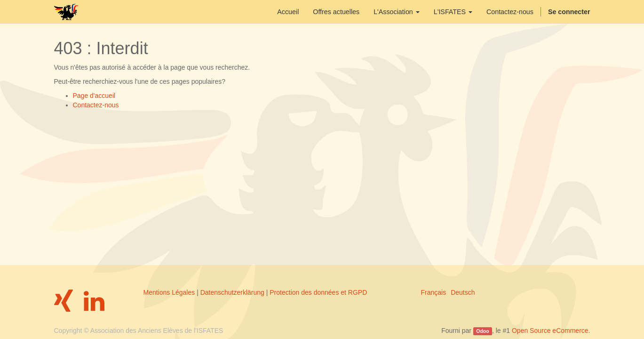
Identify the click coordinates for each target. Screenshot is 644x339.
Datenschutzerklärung (232, 292)
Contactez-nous (96, 105)
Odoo (482, 331)
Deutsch (463, 292)
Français (434, 292)
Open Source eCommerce (550, 331)
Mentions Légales (169, 292)
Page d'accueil (94, 96)
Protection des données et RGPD (318, 292)
